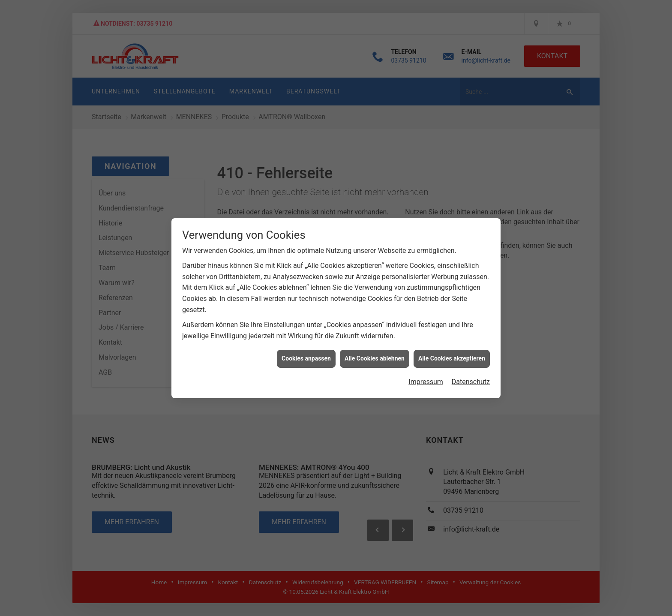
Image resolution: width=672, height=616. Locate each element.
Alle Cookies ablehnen (375, 350)
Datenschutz (471, 373)
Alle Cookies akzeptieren (452, 350)
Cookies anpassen (306, 350)
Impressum (426, 373)
